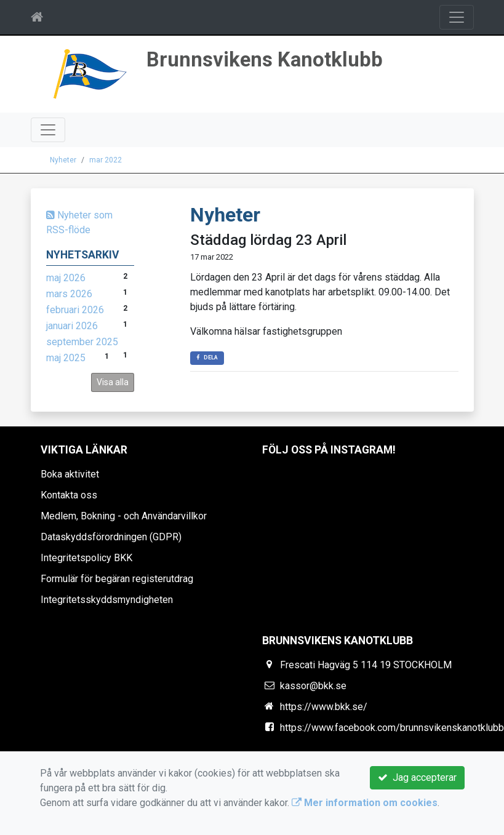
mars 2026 (69, 294)
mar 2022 (106, 160)
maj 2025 (66, 358)
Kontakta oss (69, 495)
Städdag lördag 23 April (268, 240)
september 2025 (82, 342)
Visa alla (113, 382)
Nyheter (63, 160)
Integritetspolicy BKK (86, 558)
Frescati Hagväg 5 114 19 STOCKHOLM (366, 665)
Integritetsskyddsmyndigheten (107, 600)
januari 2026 (72, 326)
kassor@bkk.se (313, 686)
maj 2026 (66, 278)
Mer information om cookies (365, 803)
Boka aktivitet (70, 474)
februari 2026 (75, 310)
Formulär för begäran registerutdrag (117, 579)
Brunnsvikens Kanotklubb (265, 60)
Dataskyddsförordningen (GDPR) (111, 537)
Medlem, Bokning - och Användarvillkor (124, 516)
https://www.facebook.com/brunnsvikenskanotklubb (392, 728)
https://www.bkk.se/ (324, 707)
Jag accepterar (417, 777)
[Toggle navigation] (457, 17)
